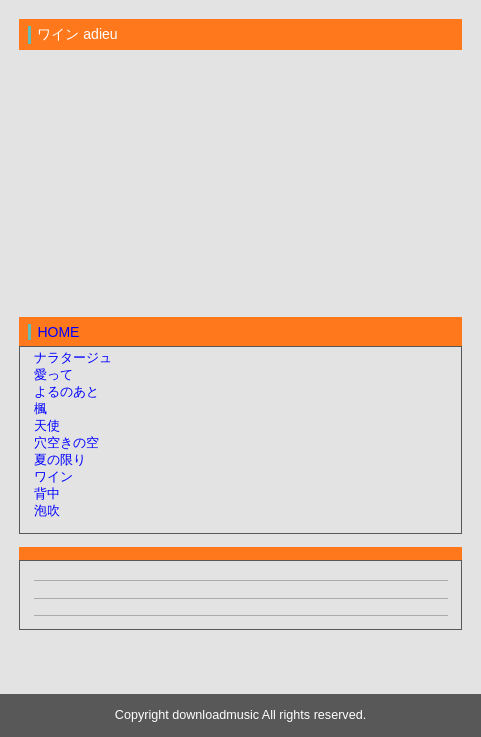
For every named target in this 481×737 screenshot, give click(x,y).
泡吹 (47, 511)
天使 (47, 426)
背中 (47, 494)
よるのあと (66, 392)
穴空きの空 (66, 443)
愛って (53, 375)
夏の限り (60, 460)
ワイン (53, 477)
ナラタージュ (73, 358)
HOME (58, 332)
